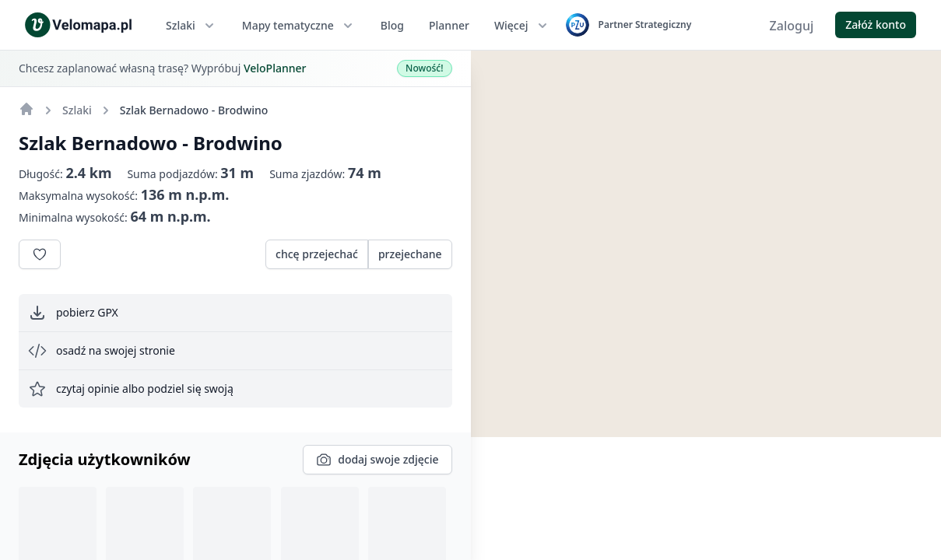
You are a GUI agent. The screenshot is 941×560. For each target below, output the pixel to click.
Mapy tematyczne (299, 26)
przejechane (410, 254)
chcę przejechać (317, 254)
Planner (449, 25)
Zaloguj (792, 26)
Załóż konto (876, 24)
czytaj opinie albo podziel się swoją (131, 389)
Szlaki (191, 26)
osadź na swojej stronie (102, 351)
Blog (392, 25)
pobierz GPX (73, 313)
